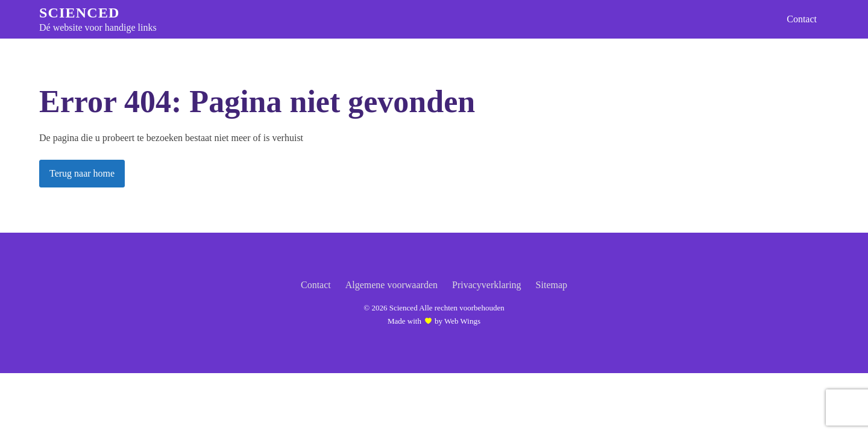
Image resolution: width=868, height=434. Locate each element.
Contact (802, 19)
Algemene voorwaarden (392, 285)
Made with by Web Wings (434, 321)
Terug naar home (82, 173)
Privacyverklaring (487, 285)
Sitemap (552, 285)
